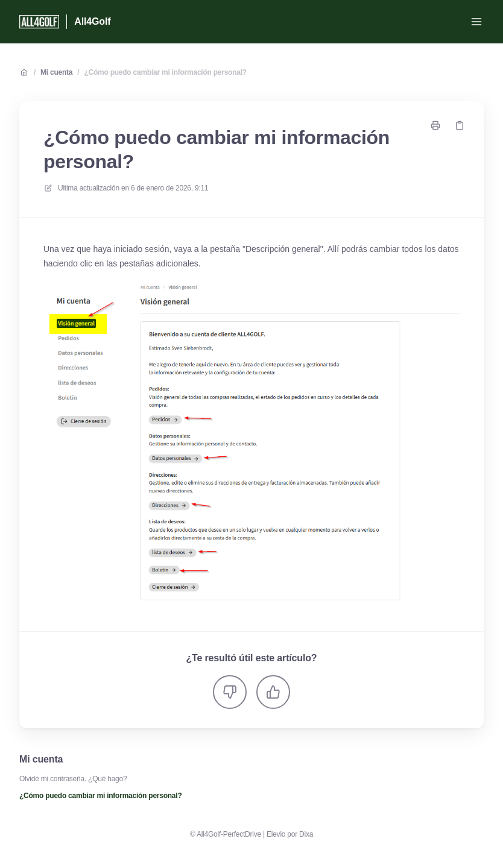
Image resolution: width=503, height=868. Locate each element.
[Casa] (39, 22)
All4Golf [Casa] (92, 21)
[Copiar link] (460, 125)
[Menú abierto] (476, 22)
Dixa (306, 834)
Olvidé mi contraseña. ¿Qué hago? (73, 779)
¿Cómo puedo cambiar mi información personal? (165, 72)
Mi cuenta (56, 72)
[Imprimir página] (435, 125)
